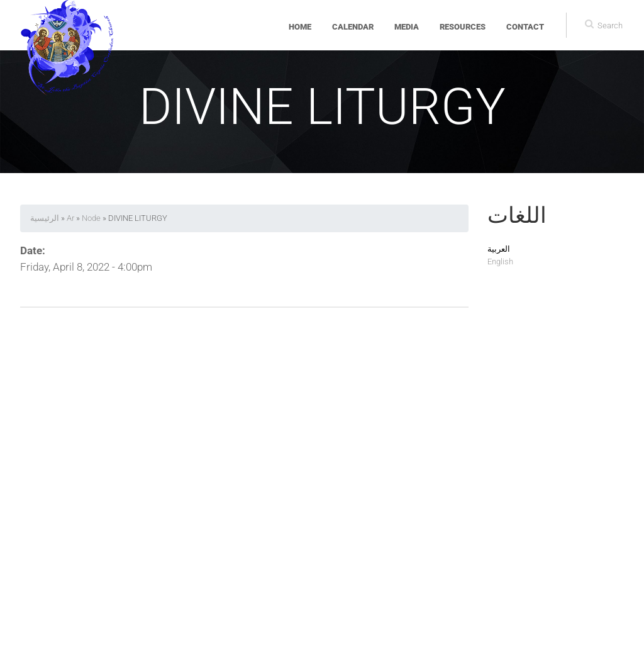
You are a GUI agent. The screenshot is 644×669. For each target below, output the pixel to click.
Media (407, 27)
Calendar (353, 27)
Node (91, 218)
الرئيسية (45, 218)
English (500, 261)
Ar (70, 218)
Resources (463, 27)
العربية (499, 249)
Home (300, 27)
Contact (525, 27)
